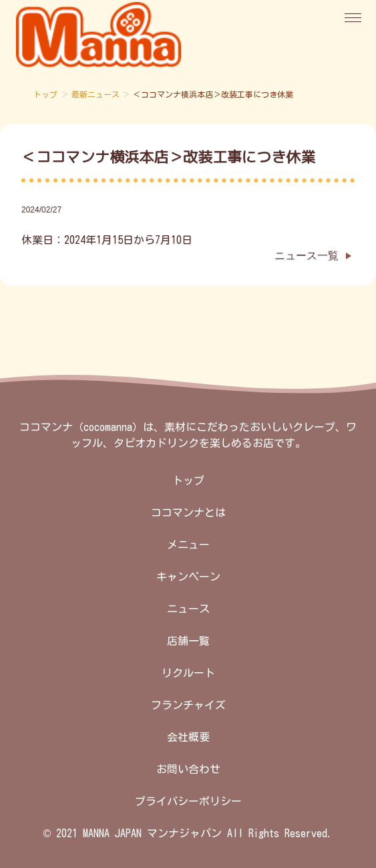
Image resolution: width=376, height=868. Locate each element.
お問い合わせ (188, 769)
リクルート (188, 673)
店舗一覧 (188, 641)
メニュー (188, 545)
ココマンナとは (188, 513)
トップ (45, 94)
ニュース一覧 (307, 256)
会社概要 (188, 737)
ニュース (188, 609)
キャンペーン (188, 577)
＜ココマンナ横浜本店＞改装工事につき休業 (168, 157)
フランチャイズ (188, 705)
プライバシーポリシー (188, 801)
